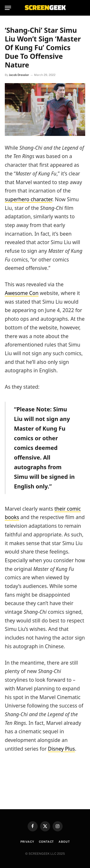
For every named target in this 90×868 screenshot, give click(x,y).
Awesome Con (22, 293)
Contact (46, 842)
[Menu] (8, 8)
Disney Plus (62, 749)
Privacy (27, 842)
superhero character (28, 199)
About (64, 842)
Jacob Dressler (19, 75)
